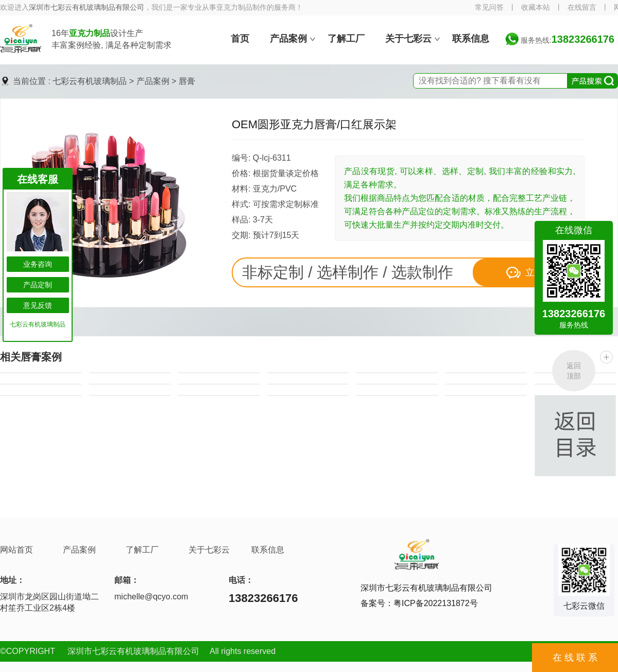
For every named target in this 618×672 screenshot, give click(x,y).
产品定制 (38, 285)
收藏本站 (536, 7)
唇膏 (187, 81)
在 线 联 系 (575, 658)
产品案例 (153, 81)
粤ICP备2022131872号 (436, 603)
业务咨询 (38, 264)
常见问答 (489, 7)
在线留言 (582, 7)
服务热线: (568, 40)
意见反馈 (38, 305)
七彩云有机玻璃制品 (90, 81)
